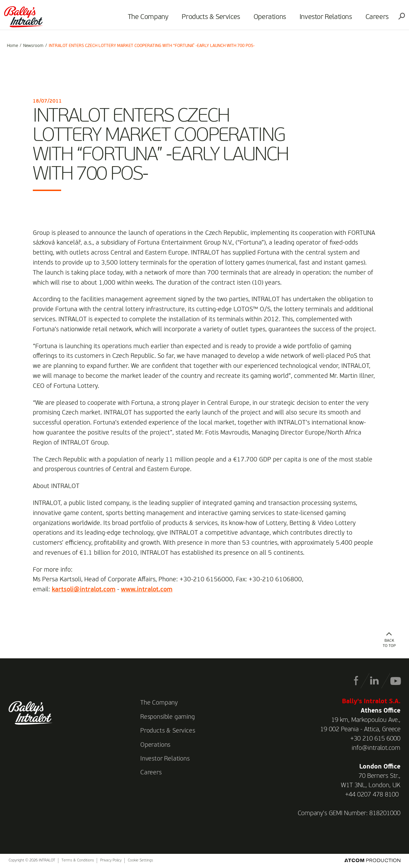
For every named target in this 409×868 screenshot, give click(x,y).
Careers (374, 19)
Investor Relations (323, 19)
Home (12, 46)
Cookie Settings (140, 861)
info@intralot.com (376, 748)
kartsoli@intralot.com (84, 590)
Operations (267, 19)
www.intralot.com (147, 590)
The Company (145, 19)
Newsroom (33, 46)
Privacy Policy (111, 861)
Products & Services (208, 19)
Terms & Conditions (78, 861)
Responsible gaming (168, 717)
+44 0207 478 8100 (372, 795)
